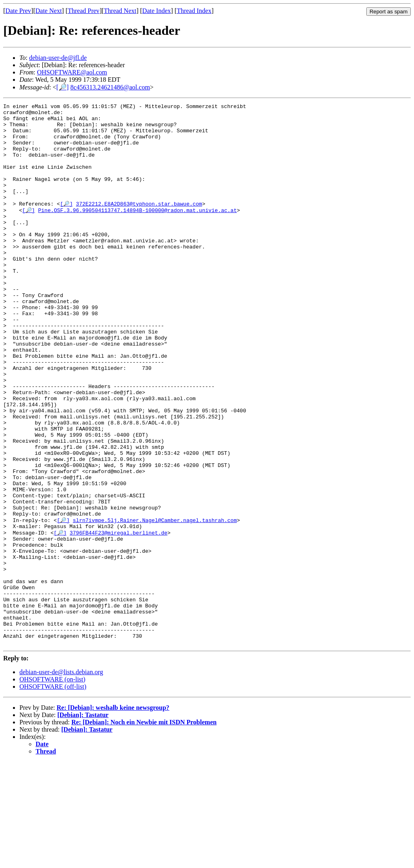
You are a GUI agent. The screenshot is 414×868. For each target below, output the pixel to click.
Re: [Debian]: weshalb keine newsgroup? (113, 814)
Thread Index (194, 11)
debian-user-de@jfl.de (58, 58)
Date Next (49, 11)
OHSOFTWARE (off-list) (53, 793)
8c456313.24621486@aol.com (110, 87)
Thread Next (120, 11)
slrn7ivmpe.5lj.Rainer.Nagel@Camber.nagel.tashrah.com (155, 603)
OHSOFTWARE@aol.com (72, 72)
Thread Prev (83, 11)
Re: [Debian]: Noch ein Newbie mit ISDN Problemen (144, 829)
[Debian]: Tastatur (83, 821)
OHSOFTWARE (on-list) (52, 786)
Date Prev (18, 11)
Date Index (157, 11)
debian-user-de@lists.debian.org (61, 778)
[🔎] (62, 87)
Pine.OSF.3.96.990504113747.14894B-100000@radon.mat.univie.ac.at (137, 231)
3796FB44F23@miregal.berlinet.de (118, 617)
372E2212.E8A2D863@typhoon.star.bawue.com (139, 224)
